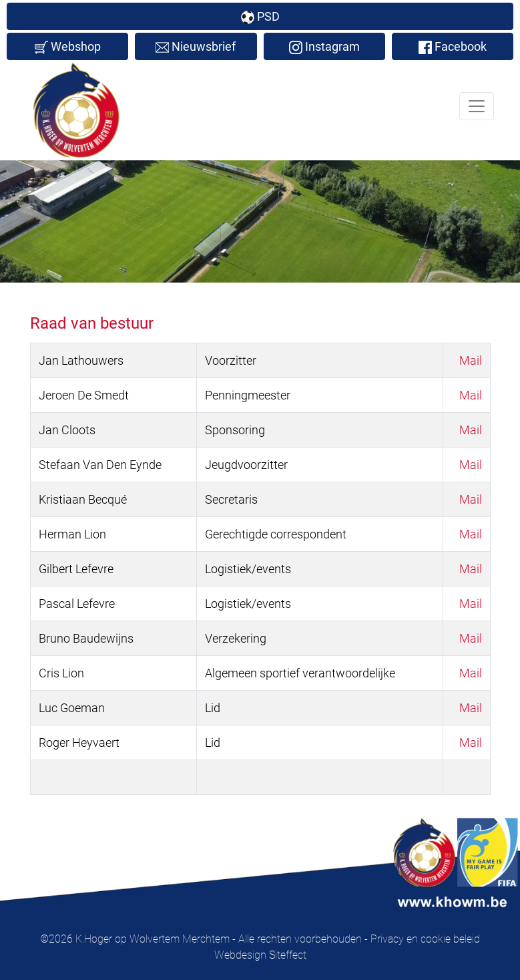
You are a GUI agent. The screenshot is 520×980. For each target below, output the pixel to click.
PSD (260, 17)
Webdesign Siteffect (260, 955)
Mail (471, 360)
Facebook (453, 47)
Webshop (68, 47)
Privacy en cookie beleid (425, 939)
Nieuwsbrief (196, 47)
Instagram (324, 47)
